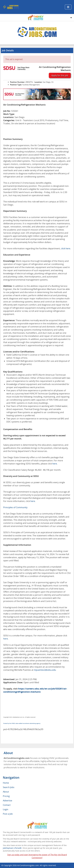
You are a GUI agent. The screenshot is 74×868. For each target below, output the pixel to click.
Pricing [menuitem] (6, 796)
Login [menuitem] (6, 809)
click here (66, 248)
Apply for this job (60, 75)
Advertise (8, 801)
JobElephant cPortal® (12, 848)
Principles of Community (15, 507)
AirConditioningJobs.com (28, 865)
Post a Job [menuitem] (8, 814)
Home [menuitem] (6, 783)
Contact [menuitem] (7, 805)
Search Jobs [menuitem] (9, 787)
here (55, 464)
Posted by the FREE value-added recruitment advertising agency (22, 723)
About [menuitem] (6, 792)
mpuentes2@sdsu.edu (45, 670)
